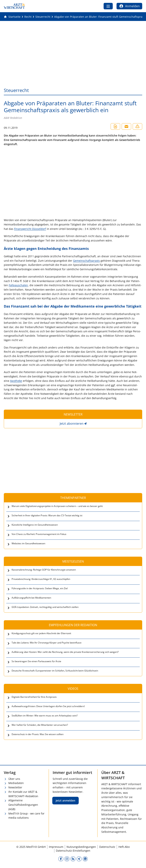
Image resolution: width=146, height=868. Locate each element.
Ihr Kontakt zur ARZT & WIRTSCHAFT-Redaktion (23, 794)
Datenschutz (107, 847)
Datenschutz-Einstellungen (73, 851)
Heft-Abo (124, 847)
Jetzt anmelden (65, 800)
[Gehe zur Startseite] (12, 17)
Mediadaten (16, 783)
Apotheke (16, 381)
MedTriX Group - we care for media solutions (26, 816)
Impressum (56, 847)
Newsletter (15, 787)
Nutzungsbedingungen (81, 847)
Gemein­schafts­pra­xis (86, 261)
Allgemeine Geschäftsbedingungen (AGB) (23, 805)
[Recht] (28, 17)
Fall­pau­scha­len (18, 285)
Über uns (14, 779)
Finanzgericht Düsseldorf (30, 229)
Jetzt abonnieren (72, 424)
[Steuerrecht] (43, 17)
